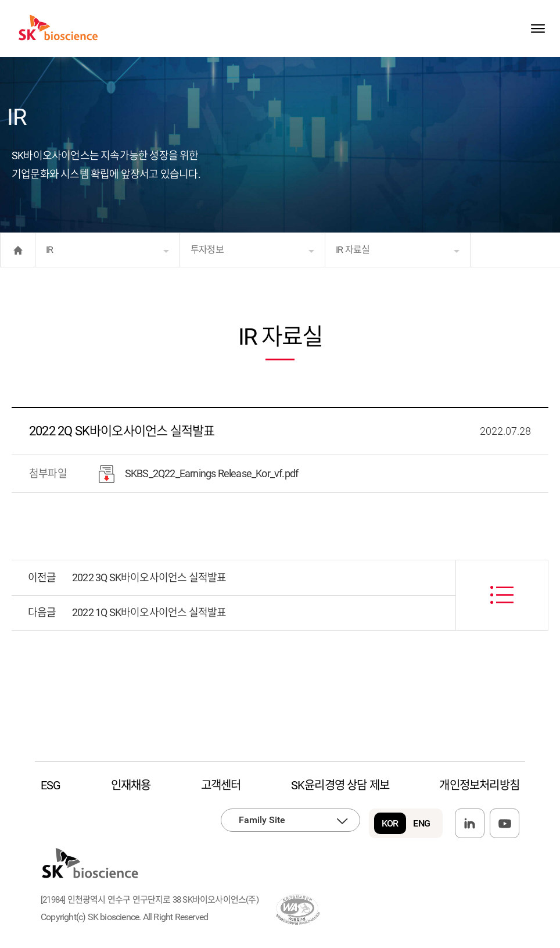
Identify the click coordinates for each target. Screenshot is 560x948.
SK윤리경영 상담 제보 (340, 785)
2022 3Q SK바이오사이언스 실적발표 (149, 577)
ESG (51, 785)
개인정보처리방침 (479, 785)
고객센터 (221, 785)
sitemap (538, 28)
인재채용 (131, 785)
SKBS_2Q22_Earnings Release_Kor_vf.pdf (198, 474)
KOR (390, 823)
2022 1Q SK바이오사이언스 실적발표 (149, 612)
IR (49, 250)
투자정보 (207, 250)
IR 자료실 (353, 250)
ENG (421, 823)
